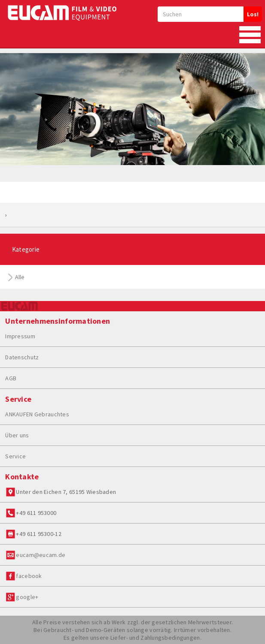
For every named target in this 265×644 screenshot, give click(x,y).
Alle (17, 277)
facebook (29, 576)
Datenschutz (22, 357)
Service (15, 456)
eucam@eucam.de (41, 555)
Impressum (20, 336)
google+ (27, 597)
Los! (253, 14)
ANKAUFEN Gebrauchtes (37, 414)
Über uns (17, 435)
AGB (11, 378)
